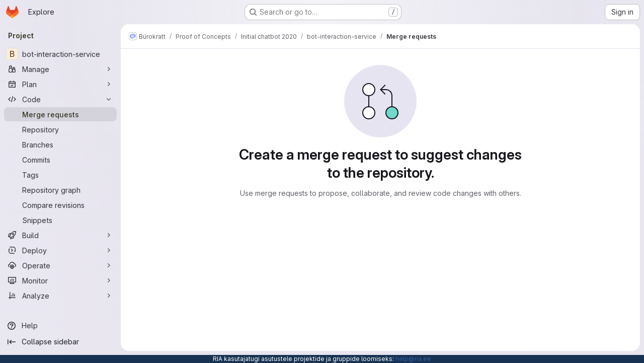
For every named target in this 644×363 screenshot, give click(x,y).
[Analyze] (60, 296)
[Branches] (60, 144)
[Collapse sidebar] (60, 342)
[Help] (60, 326)
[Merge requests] (60, 114)
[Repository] (60, 129)
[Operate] (60, 265)
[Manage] (60, 69)
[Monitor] (60, 280)
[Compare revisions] (60, 205)
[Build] (60, 235)
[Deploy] (60, 250)
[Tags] (60, 175)
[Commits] (60, 160)
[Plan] (60, 84)
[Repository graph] (60, 190)
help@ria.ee (413, 359)
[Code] (60, 99)
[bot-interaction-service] (60, 54)
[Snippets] (60, 220)
